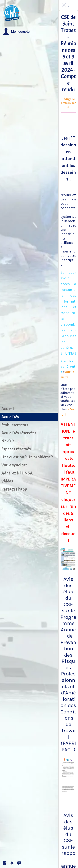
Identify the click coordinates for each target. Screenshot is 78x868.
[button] (16, 32)
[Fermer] (64, 5)
